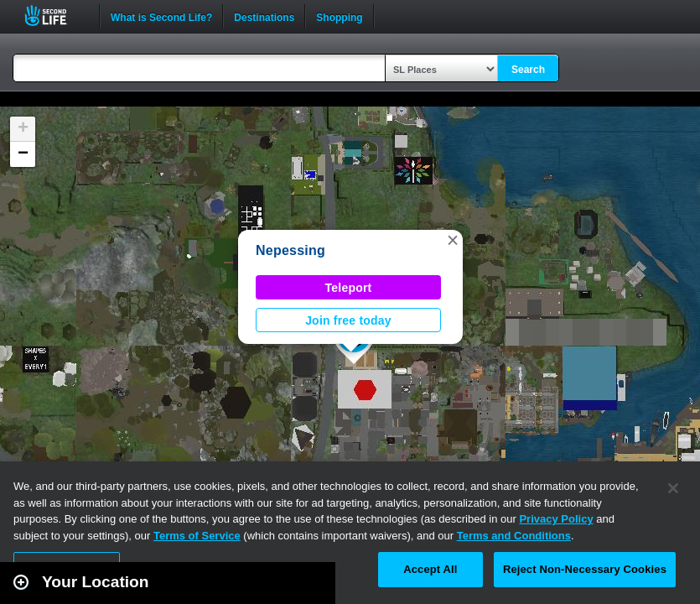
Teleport (349, 288)
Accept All (430, 569)
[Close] (673, 488)
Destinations (264, 16)
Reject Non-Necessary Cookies (585, 569)
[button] (453, 240)
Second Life (55, 16)
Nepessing (290, 250)
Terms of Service (197, 536)
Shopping (339, 16)
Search (528, 70)
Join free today (348, 320)
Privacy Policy (556, 519)
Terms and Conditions (514, 536)
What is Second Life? (161, 16)
